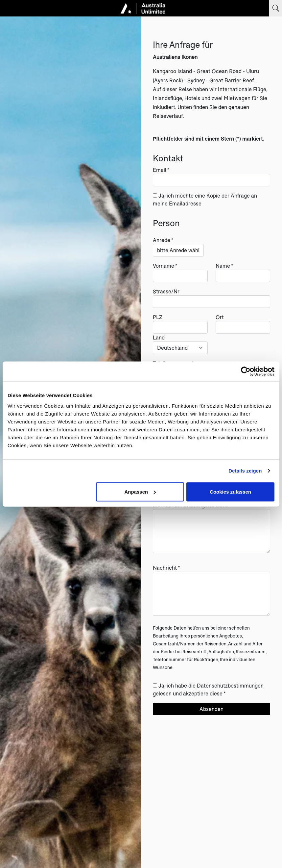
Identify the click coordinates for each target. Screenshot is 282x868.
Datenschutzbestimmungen (230, 685)
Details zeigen (245, 471)
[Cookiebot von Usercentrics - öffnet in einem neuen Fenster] (246, 371)
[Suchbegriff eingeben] (275, 8)
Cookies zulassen (230, 491)
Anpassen (140, 491)
